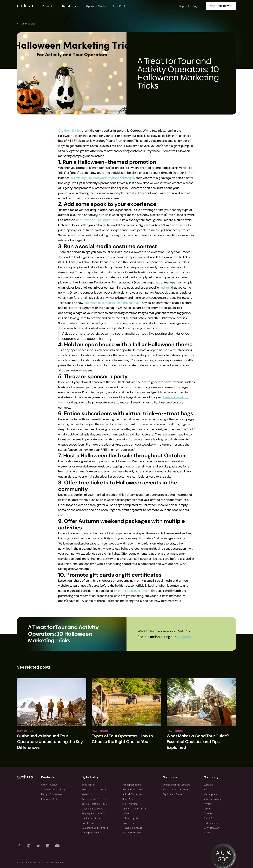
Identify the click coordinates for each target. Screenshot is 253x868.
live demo (184, 637)
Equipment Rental (173, 794)
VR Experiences (91, 833)
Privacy (208, 804)
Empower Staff (49, 799)
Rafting (126, 813)
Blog (206, 789)
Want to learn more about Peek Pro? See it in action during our (164, 634)
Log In (197, 6)
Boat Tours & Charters (94, 789)
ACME (207, 833)
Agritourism (129, 823)
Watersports (89, 794)
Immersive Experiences (95, 828)
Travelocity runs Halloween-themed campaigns (103, 178)
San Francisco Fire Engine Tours (97, 220)
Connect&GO (211, 828)
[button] (49, 6)
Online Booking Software (177, 785)
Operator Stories (96, 6)
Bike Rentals (88, 823)
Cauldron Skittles (70, 131)
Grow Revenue (49, 785)
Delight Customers (52, 794)
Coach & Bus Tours (92, 809)
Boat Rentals (89, 785)
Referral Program (213, 799)
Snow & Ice (129, 799)
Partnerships (211, 823)
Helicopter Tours (132, 785)
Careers (208, 813)
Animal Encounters (133, 794)
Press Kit (208, 818)
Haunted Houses (132, 833)
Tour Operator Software (176, 789)
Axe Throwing (130, 804)
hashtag (165, 288)
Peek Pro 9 (119, 6)
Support (184, 6)
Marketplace (211, 794)
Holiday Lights (130, 818)
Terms (207, 809)
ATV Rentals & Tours (134, 789)
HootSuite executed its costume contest (111, 303)
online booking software (134, 591)
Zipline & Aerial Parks (134, 809)
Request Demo (221, 6)
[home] (28, 6)
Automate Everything (53, 789)
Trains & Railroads (132, 828)
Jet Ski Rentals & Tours (95, 804)
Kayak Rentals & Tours (94, 799)
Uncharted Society (92, 818)
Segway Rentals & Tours (95, 813)
